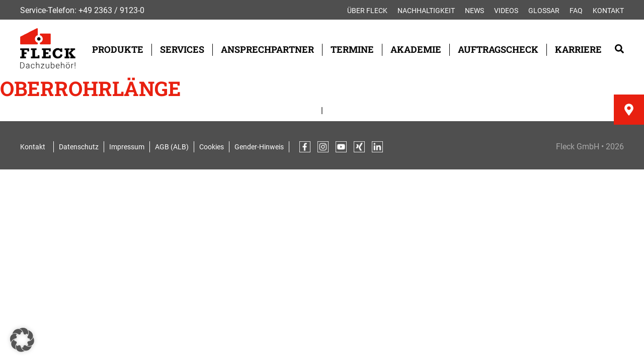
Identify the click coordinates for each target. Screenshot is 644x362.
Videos (506, 11)
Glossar (544, 11)
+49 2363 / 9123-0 (111, 10)
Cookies (212, 147)
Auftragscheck (498, 49)
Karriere (578, 49)
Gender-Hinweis (259, 147)
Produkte (118, 49)
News (474, 11)
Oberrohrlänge (91, 88)
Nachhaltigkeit (426, 11)
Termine (352, 49)
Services (182, 49)
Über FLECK (367, 11)
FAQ (576, 11)
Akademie (416, 49)
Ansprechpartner (267, 49)
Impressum (127, 147)
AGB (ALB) (172, 147)
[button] (22, 340)
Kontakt (608, 11)
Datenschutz (79, 147)
